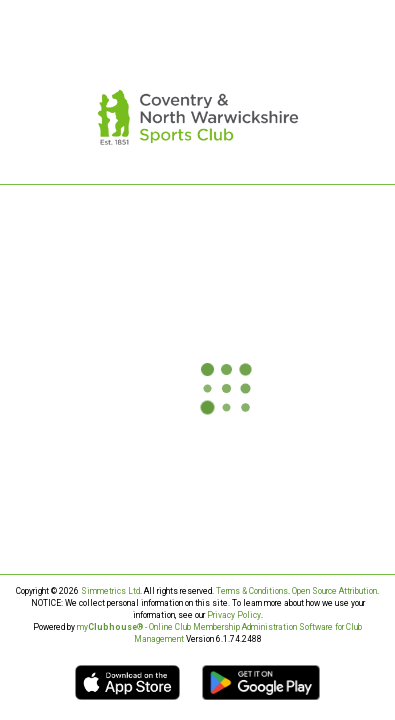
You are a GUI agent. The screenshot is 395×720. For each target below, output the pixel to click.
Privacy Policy (234, 615)
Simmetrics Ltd (110, 591)
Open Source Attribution (334, 591)
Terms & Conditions (252, 591)
